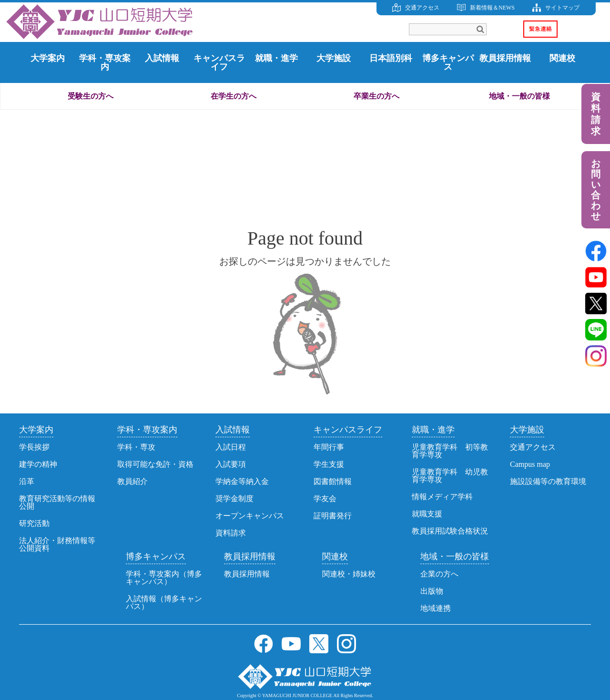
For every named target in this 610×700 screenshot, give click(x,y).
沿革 (27, 481)
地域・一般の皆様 (519, 96)
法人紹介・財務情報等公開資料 (57, 544)
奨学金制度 (234, 499)
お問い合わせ (596, 190)
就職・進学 (276, 58)
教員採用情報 (505, 58)
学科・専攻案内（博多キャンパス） (164, 578)
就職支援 (427, 514)
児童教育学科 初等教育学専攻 (450, 451)
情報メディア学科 (442, 497)
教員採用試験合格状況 (450, 531)
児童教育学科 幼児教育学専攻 (450, 476)
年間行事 (329, 447)
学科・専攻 (136, 447)
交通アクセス (422, 8)
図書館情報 (333, 481)
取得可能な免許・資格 (155, 464)
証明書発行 (333, 516)
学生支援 (329, 464)
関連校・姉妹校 (349, 574)
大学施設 (334, 58)
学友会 (325, 499)
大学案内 (48, 58)
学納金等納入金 (242, 481)
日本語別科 (391, 58)
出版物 (432, 591)
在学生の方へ (234, 96)
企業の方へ (439, 574)
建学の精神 (38, 464)
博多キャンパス (448, 62)
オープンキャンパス (250, 516)
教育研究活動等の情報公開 (57, 502)
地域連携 (436, 608)
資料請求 (596, 114)
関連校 (562, 58)
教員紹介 (132, 481)
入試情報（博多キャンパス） (164, 602)
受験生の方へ (91, 96)
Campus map (530, 464)
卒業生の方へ (376, 96)
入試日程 (231, 447)
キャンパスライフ (219, 62)
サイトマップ (562, 8)
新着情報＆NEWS (492, 8)
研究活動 (34, 523)
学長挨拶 (34, 447)
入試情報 (162, 58)
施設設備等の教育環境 (548, 481)
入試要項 (231, 464)
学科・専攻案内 (105, 62)
